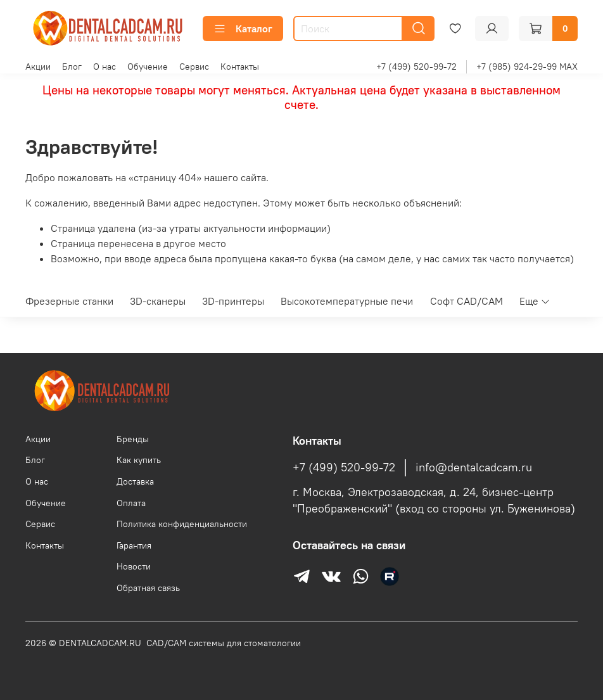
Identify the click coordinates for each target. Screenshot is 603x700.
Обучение (148, 67)
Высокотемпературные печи (347, 301)
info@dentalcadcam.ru (474, 468)
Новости (134, 566)
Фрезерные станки (69, 301)
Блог (72, 67)
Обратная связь (148, 588)
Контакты (240, 67)
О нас (105, 67)
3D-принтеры (233, 301)
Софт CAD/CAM (467, 301)
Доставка (135, 481)
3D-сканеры (158, 301)
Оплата (131, 503)
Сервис (194, 67)
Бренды (133, 439)
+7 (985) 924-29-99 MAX (527, 67)
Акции (38, 67)
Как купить (139, 460)
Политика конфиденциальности (182, 524)
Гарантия (134, 545)
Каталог (243, 29)
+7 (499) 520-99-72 (416, 67)
